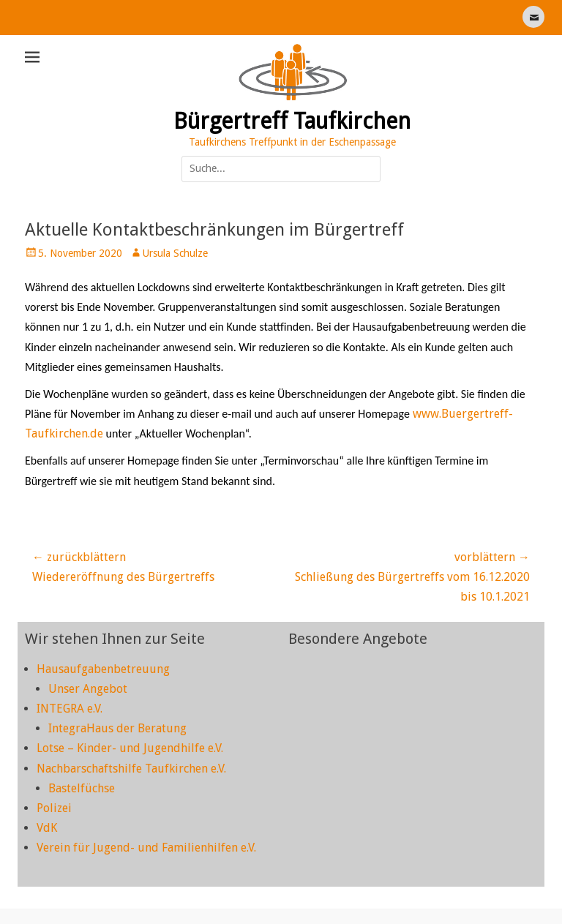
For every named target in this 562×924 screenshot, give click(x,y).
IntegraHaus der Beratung (117, 728)
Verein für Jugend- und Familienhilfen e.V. (146, 848)
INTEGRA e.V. (70, 709)
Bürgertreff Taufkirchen (292, 121)
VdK (47, 828)
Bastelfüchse (82, 788)
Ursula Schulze (175, 253)
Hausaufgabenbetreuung (103, 669)
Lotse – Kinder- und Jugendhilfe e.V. (130, 748)
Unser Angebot (88, 689)
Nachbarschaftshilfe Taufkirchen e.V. (131, 769)
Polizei (54, 808)
